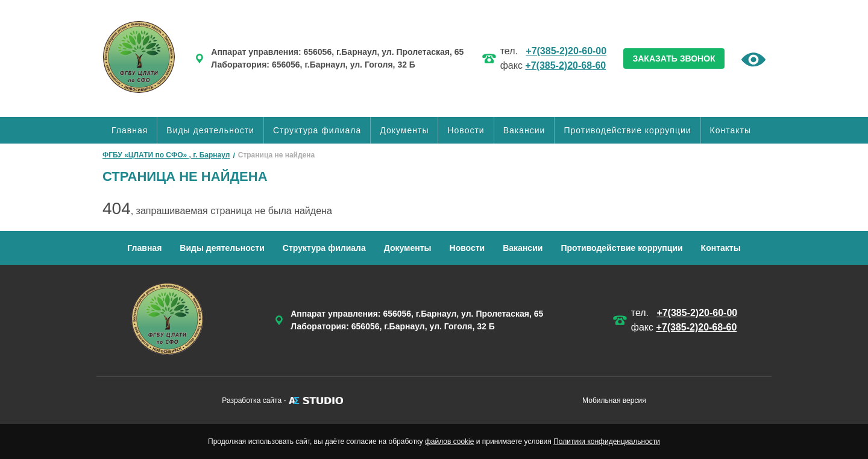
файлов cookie (449, 442)
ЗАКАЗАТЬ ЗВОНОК (674, 59)
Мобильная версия (614, 400)
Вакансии (524, 130)
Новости (466, 130)
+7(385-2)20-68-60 (565, 65)
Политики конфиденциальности (607, 442)
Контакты (731, 130)
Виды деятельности (210, 130)
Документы (404, 130)
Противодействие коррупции (627, 130)
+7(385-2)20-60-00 (566, 51)
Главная (130, 130)
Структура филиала (317, 130)
